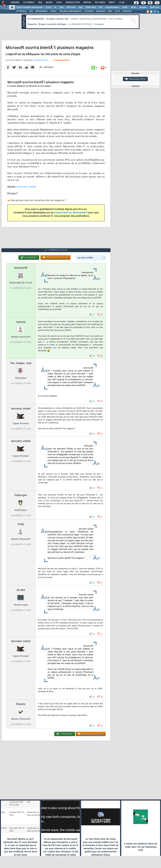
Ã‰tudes (100, 3)
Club (121, 3)
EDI (101, 7)
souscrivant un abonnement (71, 213)
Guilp (21, 524)
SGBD (125, 7)
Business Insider (27, 187)
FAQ (40, 3)
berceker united (21, 409)
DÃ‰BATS (101, 11)
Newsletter (73, 3)
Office (134, 7)
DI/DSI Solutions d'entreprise (30, 7)
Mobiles (143, 7)
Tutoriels (29, 3)
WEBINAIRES (41, 11)
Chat (59, 3)
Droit (112, 3)
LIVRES (53, 11)
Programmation (112, 7)
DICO (117, 11)
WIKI (110, 11)
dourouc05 (21, 268)
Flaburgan (21, 495)
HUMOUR (127, 11)
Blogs (49, 3)
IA (55, 7)
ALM (61, 7)
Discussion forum (135, 79)
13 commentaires (61, 60)
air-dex (21, 590)
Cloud (48, 7)
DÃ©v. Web (91, 7)
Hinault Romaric (40, 60)
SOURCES (89, 11)
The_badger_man (21, 363)
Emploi (87, 3)
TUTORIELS (21, 11)
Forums (15, 3)
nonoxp (21, 322)
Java (80, 7)
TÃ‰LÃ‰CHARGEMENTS (70, 11)
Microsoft (71, 7)
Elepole (21, 704)
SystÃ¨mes (155, 7)
